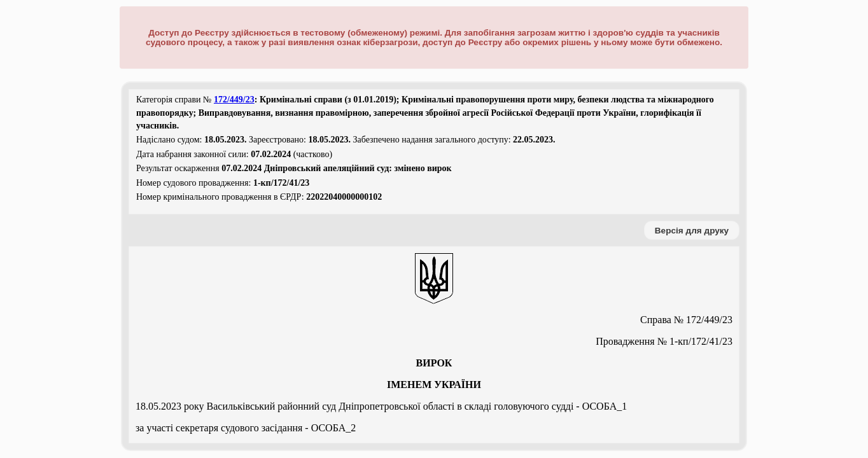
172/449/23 (234, 100)
